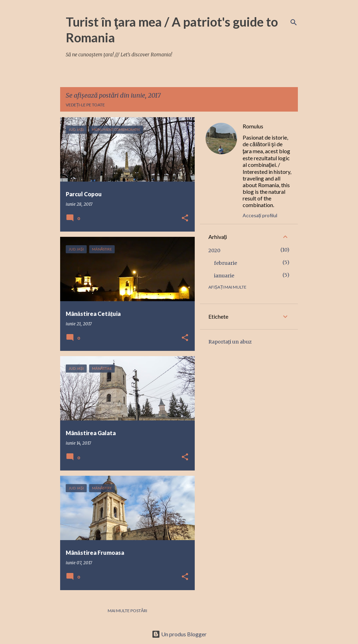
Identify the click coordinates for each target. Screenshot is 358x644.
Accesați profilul (260, 215)
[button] (185, 218)
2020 (214, 250)
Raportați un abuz (230, 342)
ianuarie (224, 276)
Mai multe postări (127, 611)
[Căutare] (294, 22)
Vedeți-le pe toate (85, 105)
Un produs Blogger (179, 634)
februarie (225, 263)
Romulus (253, 126)
